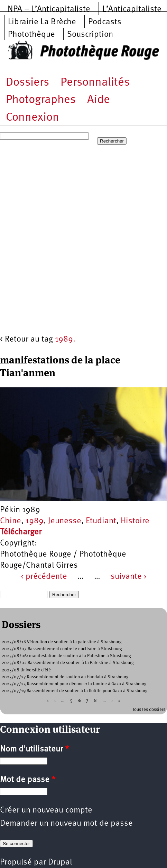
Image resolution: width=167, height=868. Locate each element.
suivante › (129, 577)
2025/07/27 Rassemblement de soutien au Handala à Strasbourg (65, 677)
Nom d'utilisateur (34, 749)
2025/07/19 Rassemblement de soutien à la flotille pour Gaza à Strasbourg (75, 691)
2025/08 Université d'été (26, 670)
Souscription (90, 35)
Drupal (60, 862)
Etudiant (101, 521)
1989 (35, 521)
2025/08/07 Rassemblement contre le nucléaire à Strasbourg (62, 649)
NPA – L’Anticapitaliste (49, 9)
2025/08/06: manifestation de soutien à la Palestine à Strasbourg (66, 656)
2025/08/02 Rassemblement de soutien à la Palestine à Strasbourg (68, 663)
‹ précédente (44, 577)
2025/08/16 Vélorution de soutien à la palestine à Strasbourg (62, 642)
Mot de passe (28, 780)
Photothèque (31, 35)
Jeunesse (65, 521)
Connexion (33, 118)
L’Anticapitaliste (132, 9)
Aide (99, 100)
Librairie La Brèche (42, 22)
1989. (65, 340)
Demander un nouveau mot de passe (66, 824)
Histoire (135, 521)
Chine (11, 521)
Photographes (41, 100)
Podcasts (105, 22)
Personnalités (95, 83)
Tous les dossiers (149, 710)
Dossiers (27, 83)
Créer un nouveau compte (46, 810)
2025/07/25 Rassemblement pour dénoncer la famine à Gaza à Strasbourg (74, 684)
